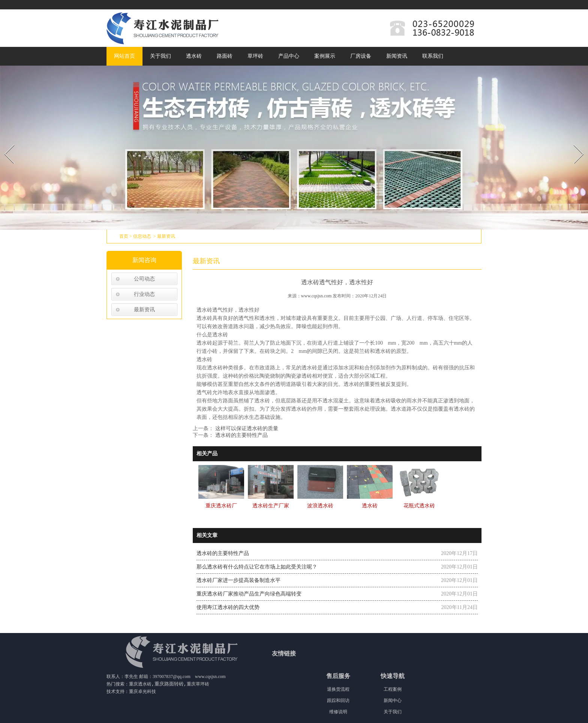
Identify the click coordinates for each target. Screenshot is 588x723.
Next (574, 142)
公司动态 (144, 279)
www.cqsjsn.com (316, 296)
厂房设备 (361, 56)
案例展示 (325, 56)
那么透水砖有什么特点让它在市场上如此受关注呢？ (257, 567)
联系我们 (433, 56)
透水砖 (194, 56)
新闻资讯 (397, 56)
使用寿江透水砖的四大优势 (228, 607)
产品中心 (289, 56)
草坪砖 (255, 56)
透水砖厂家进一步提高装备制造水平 (238, 580)
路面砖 (225, 56)
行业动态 (144, 294)
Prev (5, 142)
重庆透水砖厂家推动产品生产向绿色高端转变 (249, 594)
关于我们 (160, 56)
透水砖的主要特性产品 (241, 435)
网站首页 (124, 56)
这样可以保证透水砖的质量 (246, 428)
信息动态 (142, 236)
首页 (124, 236)
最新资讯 (144, 310)
